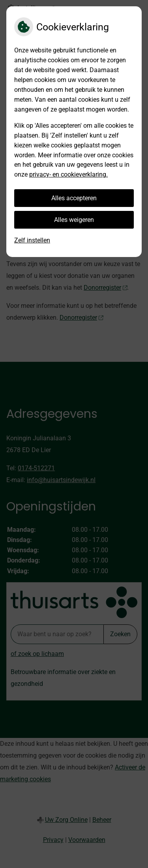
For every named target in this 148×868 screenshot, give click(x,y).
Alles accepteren (74, 198)
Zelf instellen (32, 240)
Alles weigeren (74, 220)
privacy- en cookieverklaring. (68, 174)
